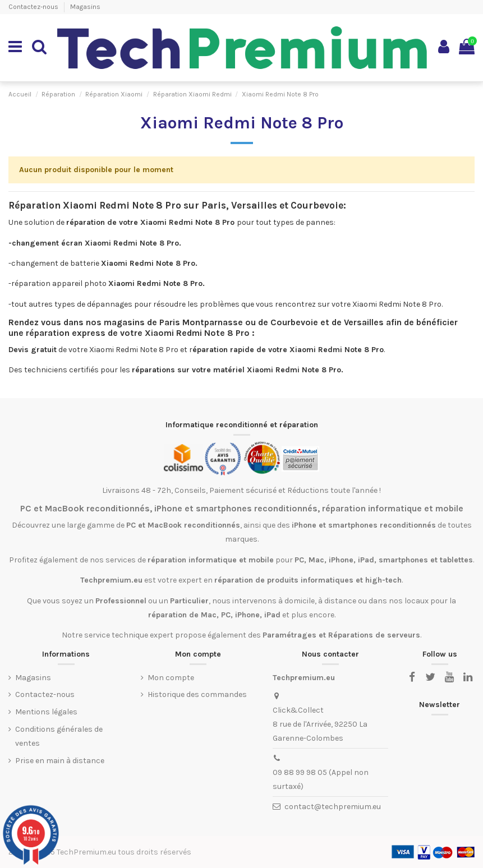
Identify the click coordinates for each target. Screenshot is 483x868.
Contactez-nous (34, 7)
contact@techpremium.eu (333, 807)
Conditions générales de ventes (59, 736)
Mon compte (171, 678)
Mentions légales (46, 712)
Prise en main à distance (60, 761)
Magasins (85, 7)
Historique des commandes (197, 694)
